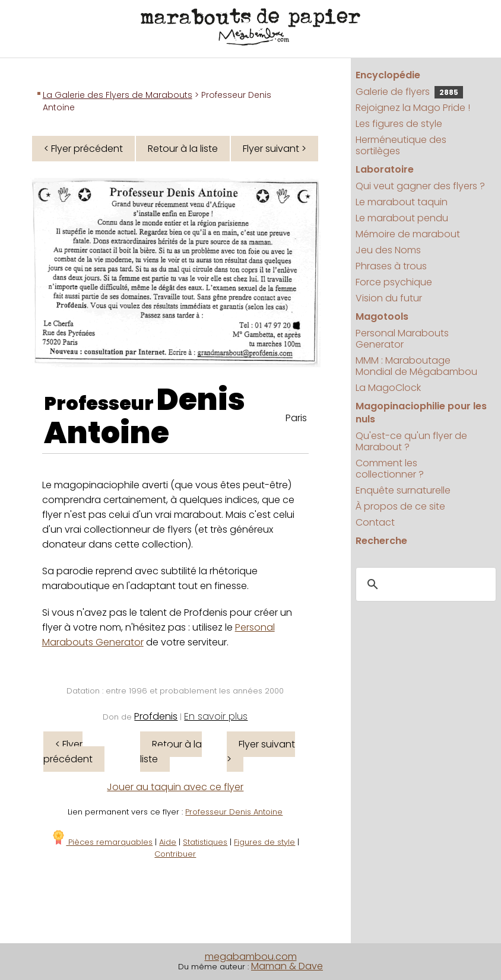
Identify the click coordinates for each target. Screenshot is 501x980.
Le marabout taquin (402, 202)
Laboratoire (385, 169)
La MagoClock (388, 388)
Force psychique (394, 282)
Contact (375, 522)
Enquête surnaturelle (403, 490)
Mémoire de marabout (408, 234)
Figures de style (264, 842)
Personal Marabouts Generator (402, 339)
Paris (296, 418)
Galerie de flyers (409, 92)
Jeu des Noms (388, 250)
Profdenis (156, 716)
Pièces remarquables (102, 842)
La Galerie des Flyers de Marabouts (118, 95)
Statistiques (205, 842)
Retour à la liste (183, 149)
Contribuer (175, 854)
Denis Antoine (145, 416)
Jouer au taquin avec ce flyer (175, 787)
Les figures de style (399, 124)
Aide (168, 842)
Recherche (381, 541)
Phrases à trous (391, 266)
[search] (424, 585)
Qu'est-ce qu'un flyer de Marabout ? (411, 441)
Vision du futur (389, 298)
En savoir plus (216, 716)
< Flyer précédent (83, 149)
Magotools (382, 316)
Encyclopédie (388, 75)
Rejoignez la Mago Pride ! (413, 108)
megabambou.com (251, 957)
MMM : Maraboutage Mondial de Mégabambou (416, 366)
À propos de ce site (400, 506)
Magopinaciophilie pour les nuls (421, 413)
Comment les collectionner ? (390, 469)
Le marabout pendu (402, 218)
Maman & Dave (287, 966)
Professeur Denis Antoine (234, 812)
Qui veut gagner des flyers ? (420, 186)
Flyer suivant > (275, 149)
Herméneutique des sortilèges (401, 145)
